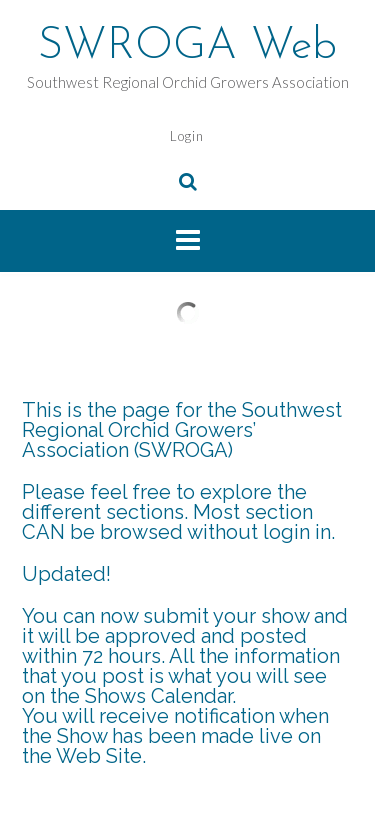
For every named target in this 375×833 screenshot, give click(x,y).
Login (187, 136)
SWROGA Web (187, 47)
